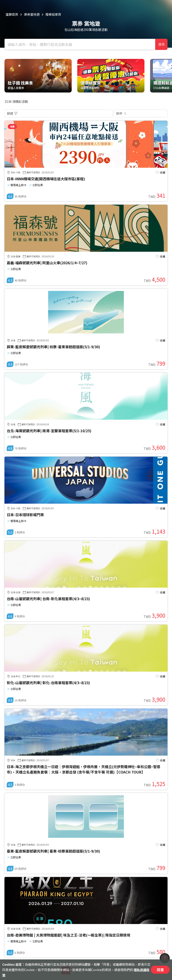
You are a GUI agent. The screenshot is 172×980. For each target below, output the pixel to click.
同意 (160, 970)
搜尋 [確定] (161, 44)
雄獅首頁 (12, 14)
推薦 (12, 126)
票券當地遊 (32, 14)
